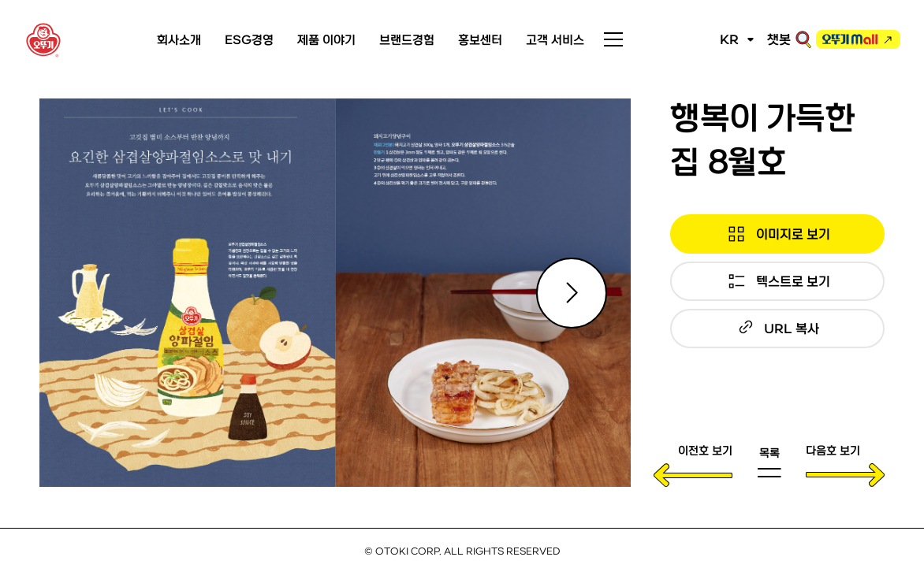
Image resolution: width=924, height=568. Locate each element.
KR (729, 39)
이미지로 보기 (793, 234)
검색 (803, 40)
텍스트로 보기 (793, 281)
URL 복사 (792, 328)
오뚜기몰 (850, 42)
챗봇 (779, 39)
